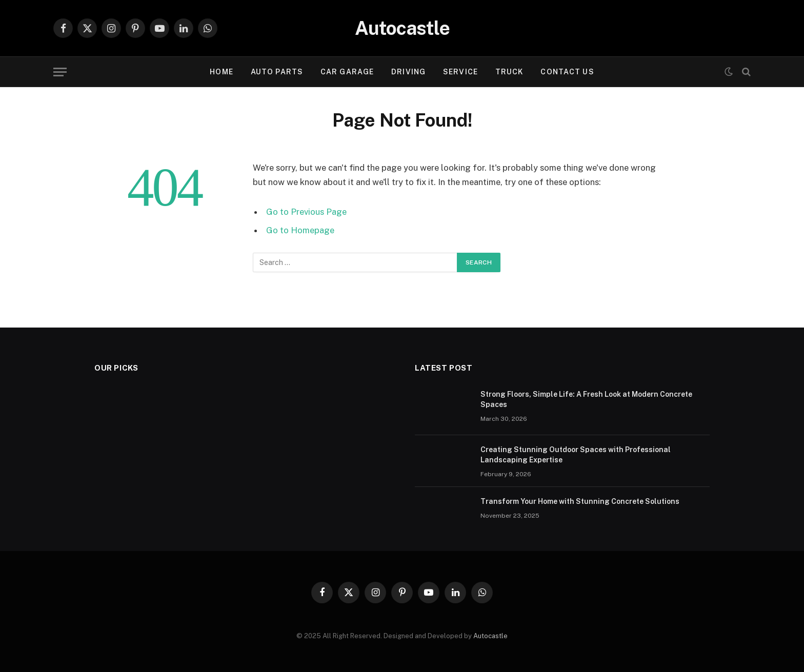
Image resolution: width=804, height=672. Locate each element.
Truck (509, 72)
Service (460, 72)
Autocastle (490, 636)
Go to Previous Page (306, 212)
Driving (408, 72)
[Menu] (60, 72)
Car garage (347, 72)
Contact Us (567, 72)
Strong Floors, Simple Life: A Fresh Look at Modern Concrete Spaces (586, 399)
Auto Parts (277, 72)
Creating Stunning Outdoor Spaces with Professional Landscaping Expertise (576, 455)
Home (221, 72)
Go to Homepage (300, 230)
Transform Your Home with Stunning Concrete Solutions (580, 501)
